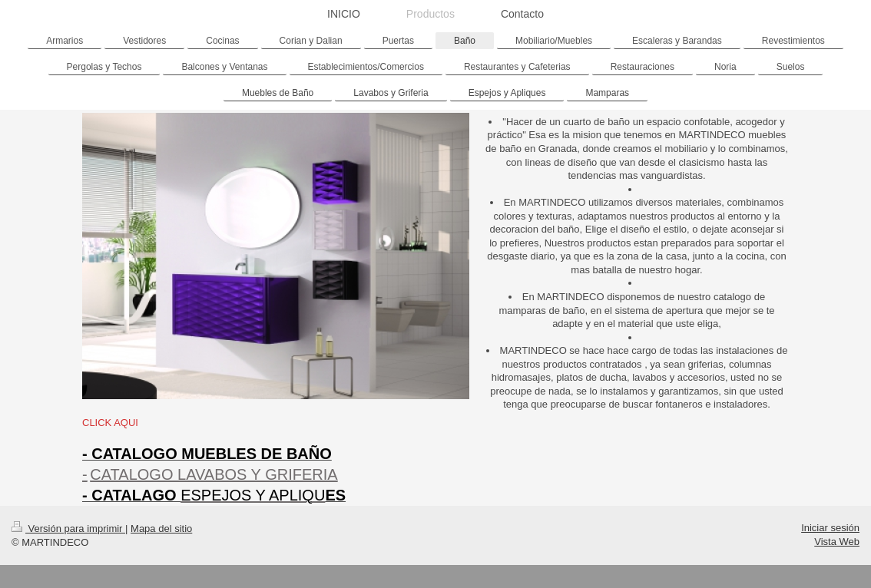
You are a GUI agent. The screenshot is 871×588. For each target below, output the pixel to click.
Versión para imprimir (68, 529)
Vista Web (837, 542)
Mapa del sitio (161, 529)
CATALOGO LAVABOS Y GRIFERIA (214, 474)
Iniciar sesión (830, 528)
